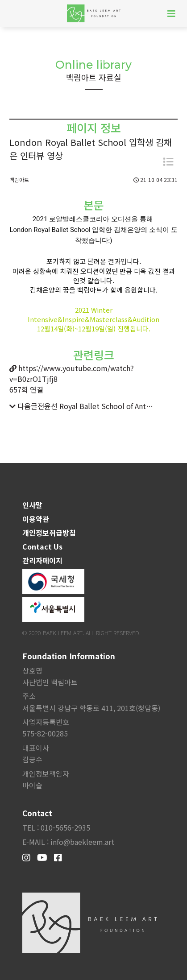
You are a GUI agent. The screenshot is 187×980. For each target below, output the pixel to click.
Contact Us (42, 546)
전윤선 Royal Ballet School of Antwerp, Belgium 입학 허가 (96, 406)
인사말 (32, 505)
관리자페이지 (42, 560)
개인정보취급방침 (49, 533)
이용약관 (36, 519)
